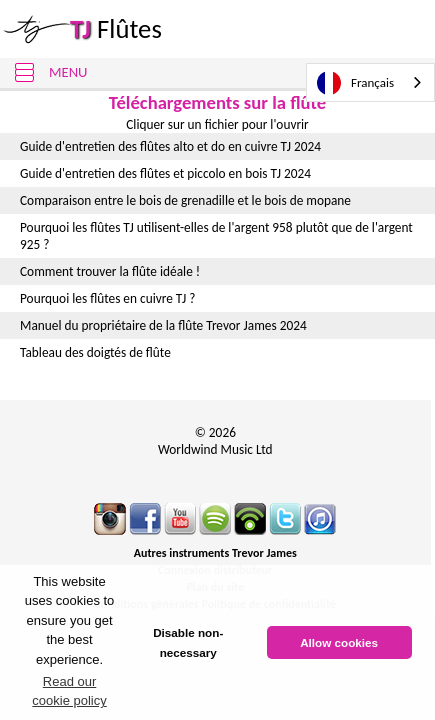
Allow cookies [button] (339, 642)
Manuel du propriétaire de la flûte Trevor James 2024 (163, 325)
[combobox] (370, 82)
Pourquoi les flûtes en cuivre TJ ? (107, 298)
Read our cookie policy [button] (69, 691)
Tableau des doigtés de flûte (95, 352)
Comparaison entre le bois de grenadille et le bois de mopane (185, 200)
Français (355, 83)
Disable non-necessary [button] (188, 642)
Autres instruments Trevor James (215, 553)
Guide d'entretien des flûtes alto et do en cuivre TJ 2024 (170, 146)
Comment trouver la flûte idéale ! (110, 271)
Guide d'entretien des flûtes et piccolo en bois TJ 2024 (165, 173)
